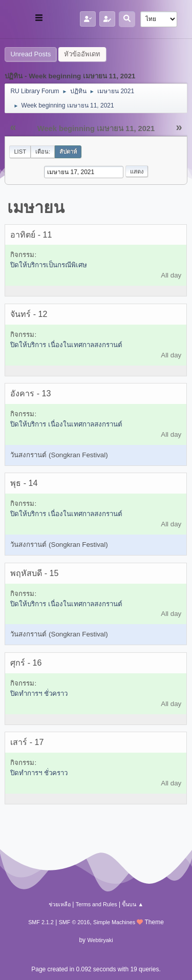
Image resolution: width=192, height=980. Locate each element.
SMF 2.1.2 (41, 922)
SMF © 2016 (74, 922)
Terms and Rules (97, 904)
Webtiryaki (100, 940)
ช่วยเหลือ (60, 904)
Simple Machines (114, 922)
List (20, 152)
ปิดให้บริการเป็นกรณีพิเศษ (49, 265)
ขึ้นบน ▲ (133, 904)
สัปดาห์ (68, 152)
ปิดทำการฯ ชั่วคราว (39, 694)
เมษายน (36, 207)
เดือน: (43, 152)
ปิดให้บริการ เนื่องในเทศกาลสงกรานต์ (66, 345)
